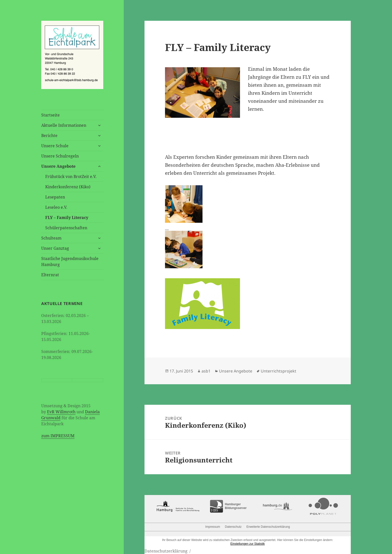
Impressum (213, 527)
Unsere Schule (55, 146)
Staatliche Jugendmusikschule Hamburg (70, 261)
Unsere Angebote (58, 166)
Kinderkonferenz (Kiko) (68, 187)
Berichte (49, 135)
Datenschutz (233, 527)
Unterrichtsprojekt (278, 371)
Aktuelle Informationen (64, 125)
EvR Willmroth (61, 412)
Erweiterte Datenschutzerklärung (268, 527)
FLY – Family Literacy (67, 217)
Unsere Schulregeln (60, 156)
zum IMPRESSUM (58, 436)
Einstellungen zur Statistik (248, 544)
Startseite (50, 115)
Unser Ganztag (55, 248)
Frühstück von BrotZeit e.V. (71, 176)
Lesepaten (55, 197)
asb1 (206, 371)
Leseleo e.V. (56, 207)
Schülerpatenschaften (66, 228)
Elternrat (50, 275)
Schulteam (51, 238)
